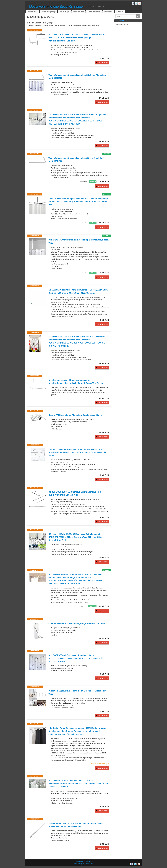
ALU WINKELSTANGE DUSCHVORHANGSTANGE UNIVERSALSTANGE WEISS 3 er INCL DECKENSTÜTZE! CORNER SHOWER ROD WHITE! (78, 784)
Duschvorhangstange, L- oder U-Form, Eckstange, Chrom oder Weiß (77, 692)
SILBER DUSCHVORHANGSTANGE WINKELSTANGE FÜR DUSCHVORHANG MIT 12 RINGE (75, 494)
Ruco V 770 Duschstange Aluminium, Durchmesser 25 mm (75, 415)
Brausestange (64, 12)
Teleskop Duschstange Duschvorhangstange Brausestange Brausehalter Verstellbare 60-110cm (76, 825)
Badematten (108, 12)
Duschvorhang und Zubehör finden (56, 6)
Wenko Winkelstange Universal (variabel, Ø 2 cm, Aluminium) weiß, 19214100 (76, 160)
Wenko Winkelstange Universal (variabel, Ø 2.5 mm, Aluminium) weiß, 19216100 (77, 77)
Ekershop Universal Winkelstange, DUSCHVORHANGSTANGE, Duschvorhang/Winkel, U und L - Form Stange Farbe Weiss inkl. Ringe (77, 452)
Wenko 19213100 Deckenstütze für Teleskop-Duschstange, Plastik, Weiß (79, 241)
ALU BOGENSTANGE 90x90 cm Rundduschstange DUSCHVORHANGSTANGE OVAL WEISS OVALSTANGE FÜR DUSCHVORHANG (76, 658)
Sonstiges (120, 12)
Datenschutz (80, 861)
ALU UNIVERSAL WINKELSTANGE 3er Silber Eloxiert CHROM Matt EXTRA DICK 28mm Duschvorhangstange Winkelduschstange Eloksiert (76, 38)
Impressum (88, 861)
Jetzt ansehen (103, 62)
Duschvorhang (32, 12)
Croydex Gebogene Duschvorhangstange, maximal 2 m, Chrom (77, 623)
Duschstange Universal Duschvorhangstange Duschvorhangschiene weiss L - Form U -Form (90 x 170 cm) (76, 382)
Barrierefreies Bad (94, 12)
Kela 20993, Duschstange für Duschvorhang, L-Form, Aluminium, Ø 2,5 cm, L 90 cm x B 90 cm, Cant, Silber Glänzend (78, 291)
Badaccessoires (79, 12)
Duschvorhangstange (49, 12)
